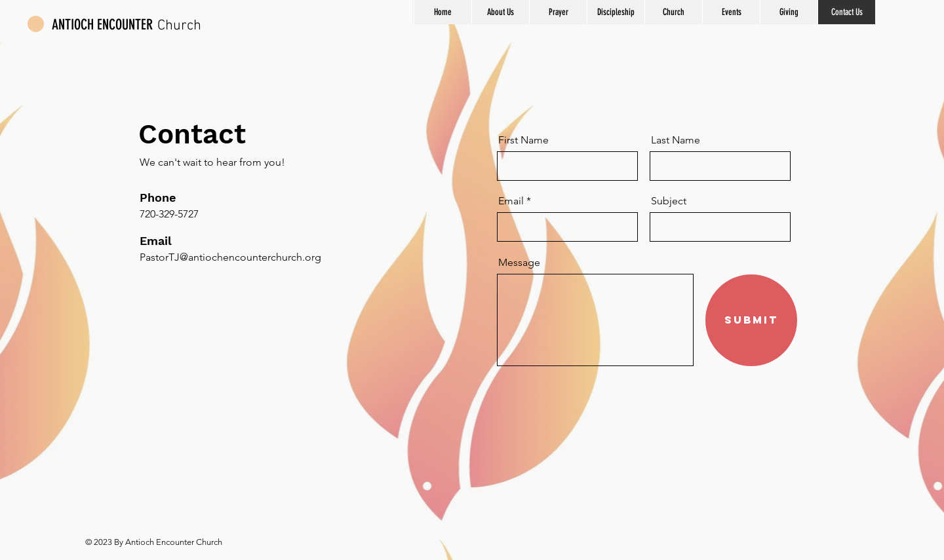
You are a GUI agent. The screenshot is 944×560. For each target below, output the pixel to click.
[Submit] (751, 320)
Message (519, 263)
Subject (669, 201)
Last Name (676, 140)
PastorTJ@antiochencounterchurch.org (230, 257)
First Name (523, 140)
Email (511, 201)
